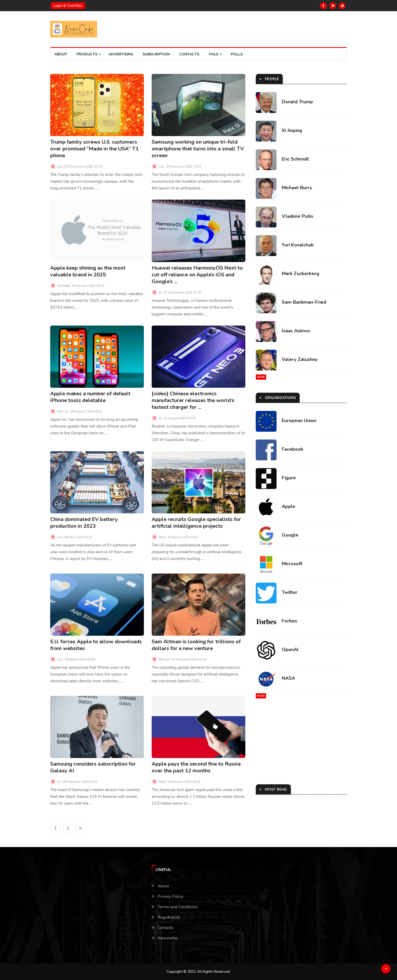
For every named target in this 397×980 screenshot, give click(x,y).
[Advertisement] (300, 748)
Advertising (121, 54)
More (261, 377)
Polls (237, 54)
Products (89, 54)
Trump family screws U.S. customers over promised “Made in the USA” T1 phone (94, 149)
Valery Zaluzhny (300, 359)
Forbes (289, 621)
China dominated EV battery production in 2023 (84, 523)
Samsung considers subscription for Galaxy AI (93, 767)
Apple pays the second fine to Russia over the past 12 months (196, 767)
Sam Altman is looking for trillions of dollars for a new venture (196, 645)
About (61, 54)
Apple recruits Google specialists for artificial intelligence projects (196, 523)
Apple (289, 506)
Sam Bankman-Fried (304, 302)
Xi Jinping (292, 130)
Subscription (156, 54)
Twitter (290, 592)
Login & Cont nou (68, 6)
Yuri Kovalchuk (298, 245)
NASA (288, 678)
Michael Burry (297, 188)
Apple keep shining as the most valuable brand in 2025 (88, 271)
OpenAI (290, 650)
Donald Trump (297, 102)
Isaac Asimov (296, 331)
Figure (289, 478)
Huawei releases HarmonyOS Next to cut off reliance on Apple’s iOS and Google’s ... (197, 275)
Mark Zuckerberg (300, 273)
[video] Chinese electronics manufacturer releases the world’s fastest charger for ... (193, 400)
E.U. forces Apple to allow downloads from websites (96, 645)
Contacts (189, 54)
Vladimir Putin (297, 216)
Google (290, 535)
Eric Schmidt (295, 159)
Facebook (292, 449)
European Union (299, 421)
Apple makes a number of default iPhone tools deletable (90, 397)
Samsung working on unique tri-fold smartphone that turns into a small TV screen (198, 149)
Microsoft (292, 564)
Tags (215, 54)
